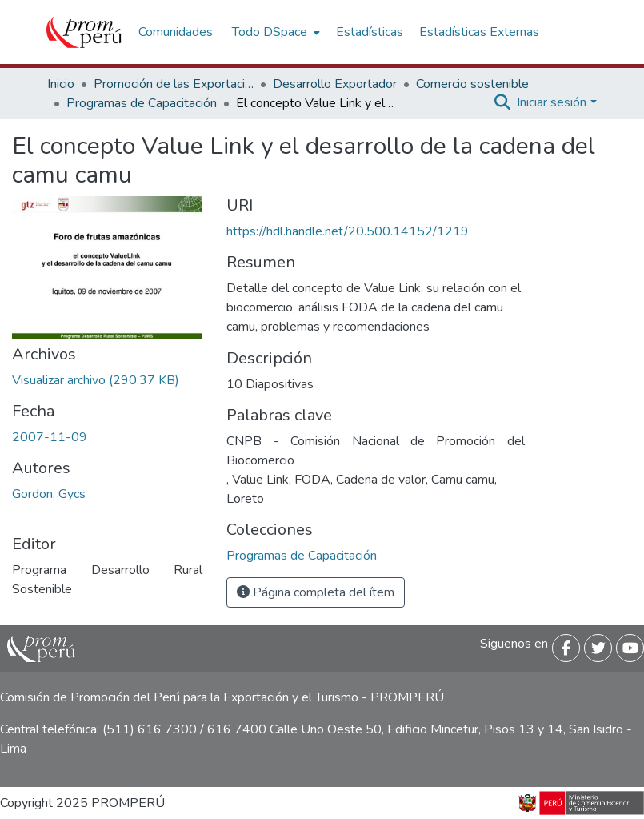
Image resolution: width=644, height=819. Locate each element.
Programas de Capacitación (142, 103)
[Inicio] (84, 32)
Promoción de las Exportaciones (174, 84)
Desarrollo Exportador (335, 84)
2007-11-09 (50, 437)
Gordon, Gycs (49, 494)
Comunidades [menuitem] (176, 32)
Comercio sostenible (472, 84)
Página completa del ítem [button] (316, 592)
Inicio (61, 84)
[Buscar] (502, 102)
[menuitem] (274, 32)
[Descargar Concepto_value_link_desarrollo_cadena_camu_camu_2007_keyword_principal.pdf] (96, 380)
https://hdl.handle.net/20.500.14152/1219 (348, 231)
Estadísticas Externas (479, 32)
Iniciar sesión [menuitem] (552, 102)
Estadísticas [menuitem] (370, 32)
